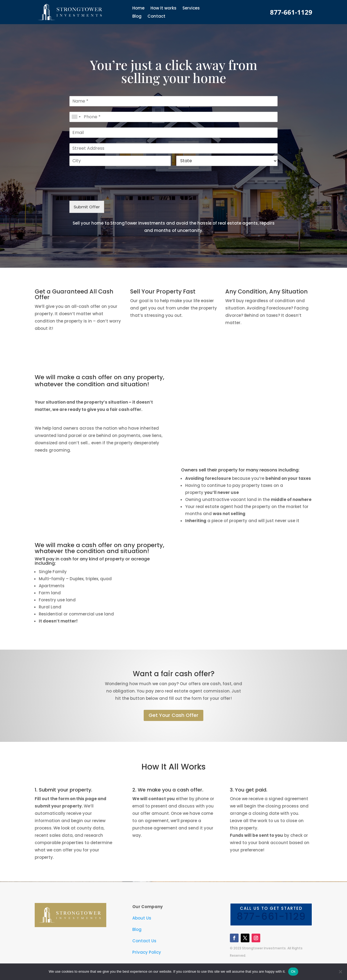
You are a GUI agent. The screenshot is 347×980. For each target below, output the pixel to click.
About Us (142, 918)
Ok (293, 971)
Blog (137, 17)
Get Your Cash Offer (173, 715)
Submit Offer (87, 207)
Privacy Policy (147, 952)
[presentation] (111, 192)
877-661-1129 (291, 12)
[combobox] (76, 117)
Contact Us (144, 941)
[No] (340, 972)
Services (191, 9)
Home (138, 9)
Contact (156, 17)
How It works (163, 9)
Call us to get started (271, 915)
